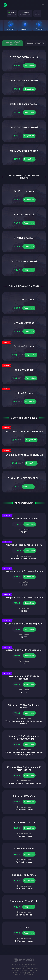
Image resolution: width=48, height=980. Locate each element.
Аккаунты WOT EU (35, 43)
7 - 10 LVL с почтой (24, 215)
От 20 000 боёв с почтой (24, 127)
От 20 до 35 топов (24, 300)
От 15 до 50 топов (24, 323)
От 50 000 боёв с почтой (24, 81)
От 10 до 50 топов (24, 346)
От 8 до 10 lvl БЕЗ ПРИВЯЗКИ (24, 478)
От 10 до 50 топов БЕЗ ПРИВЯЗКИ (24, 431)
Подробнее (29, 66)
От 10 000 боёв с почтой (24, 151)
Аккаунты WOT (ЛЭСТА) (13, 43)
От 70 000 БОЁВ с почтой (24, 57)
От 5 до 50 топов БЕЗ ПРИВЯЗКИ (24, 455)
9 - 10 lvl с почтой (24, 191)
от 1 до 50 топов (24, 393)
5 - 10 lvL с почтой (24, 238)
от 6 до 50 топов (24, 370)
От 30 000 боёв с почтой (24, 104)
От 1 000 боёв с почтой (24, 261)
